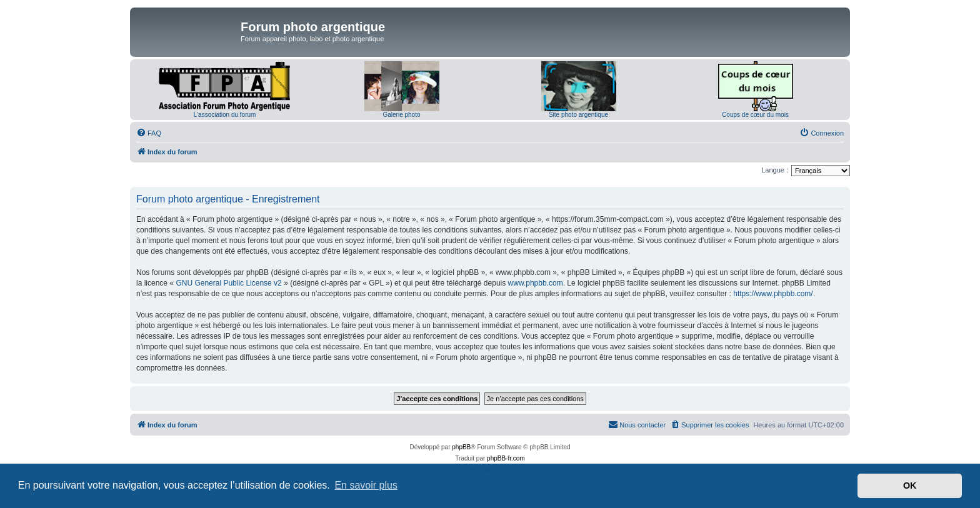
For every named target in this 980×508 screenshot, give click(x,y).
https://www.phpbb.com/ (773, 294)
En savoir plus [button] (366, 485)
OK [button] (910, 486)
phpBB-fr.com (506, 458)
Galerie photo (401, 115)
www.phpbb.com (536, 283)
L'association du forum (225, 115)
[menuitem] (149, 133)
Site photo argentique (578, 115)
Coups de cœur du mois (755, 115)
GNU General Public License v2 (228, 283)
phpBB (461, 447)
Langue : (775, 170)
